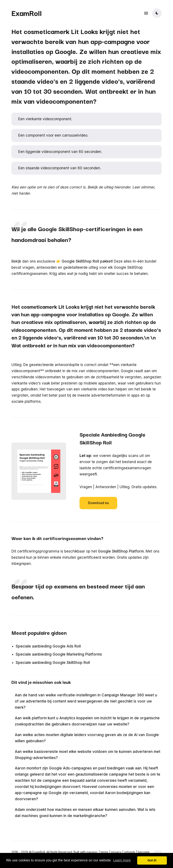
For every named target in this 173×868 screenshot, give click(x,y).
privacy (116, 852)
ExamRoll (27, 13)
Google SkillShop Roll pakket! (87, 261)
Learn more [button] (122, 860)
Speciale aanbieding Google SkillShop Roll (53, 663)
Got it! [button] (152, 860)
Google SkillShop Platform (121, 551)
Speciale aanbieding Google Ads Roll (48, 646)
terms (105, 852)
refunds (130, 852)
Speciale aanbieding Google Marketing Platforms (59, 654)
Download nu (98, 503)
